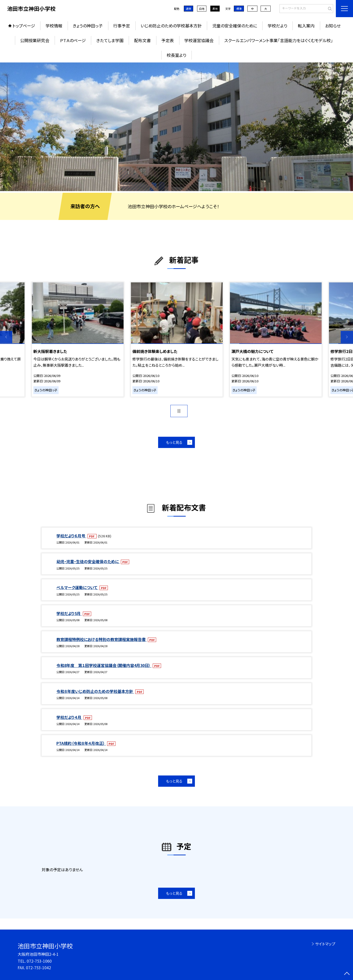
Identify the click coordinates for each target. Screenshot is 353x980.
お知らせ (333, 26)
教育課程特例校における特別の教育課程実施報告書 (101, 639)
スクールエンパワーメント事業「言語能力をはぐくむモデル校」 (279, 40)
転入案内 (306, 26)
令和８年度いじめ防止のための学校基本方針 (95, 691)
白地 (202, 9)
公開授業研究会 (35, 40)
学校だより (277, 26)
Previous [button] (6, 337)
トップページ (24, 26)
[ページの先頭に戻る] (347, 974)
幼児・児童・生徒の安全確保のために (88, 561)
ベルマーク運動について (77, 587)
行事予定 (122, 26)
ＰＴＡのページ (73, 40)
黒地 (215, 9)
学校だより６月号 (71, 536)
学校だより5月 (69, 613)
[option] (176, 127)
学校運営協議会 (199, 40)
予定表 (168, 40)
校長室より (176, 55)
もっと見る (174, 442)
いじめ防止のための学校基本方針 (171, 26)
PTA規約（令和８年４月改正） (81, 743)
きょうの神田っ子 (88, 26)
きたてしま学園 (110, 40)
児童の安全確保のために (235, 26)
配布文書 (142, 40)
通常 (189, 9)
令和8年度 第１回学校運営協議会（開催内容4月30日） (104, 665)
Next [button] (347, 337)
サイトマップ (325, 944)
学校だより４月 (69, 717)
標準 (239, 9)
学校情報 (54, 26)
